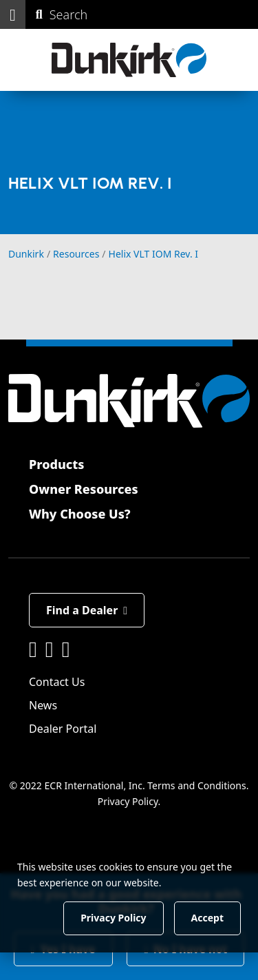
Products (56, 464)
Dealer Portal (63, 729)
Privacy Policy (128, 801)
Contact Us (57, 682)
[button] (13, 14)
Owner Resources (84, 489)
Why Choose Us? (80, 514)
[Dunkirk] (129, 60)
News (43, 705)
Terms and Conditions (196, 785)
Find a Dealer (87, 610)
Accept (207, 918)
